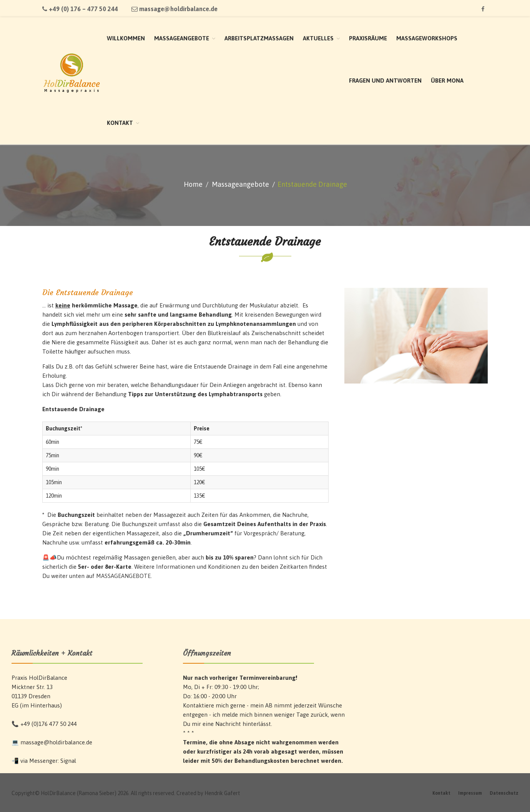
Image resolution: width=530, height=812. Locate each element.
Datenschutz (504, 793)
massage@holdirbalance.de (174, 9)
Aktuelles (318, 38)
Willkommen (126, 38)
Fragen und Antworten (385, 81)
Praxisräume (368, 38)
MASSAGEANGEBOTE (123, 576)
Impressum (470, 793)
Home (193, 184)
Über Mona (447, 81)
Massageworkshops (427, 38)
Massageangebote (182, 38)
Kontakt (120, 123)
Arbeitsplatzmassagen (259, 38)
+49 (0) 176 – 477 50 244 (80, 9)
